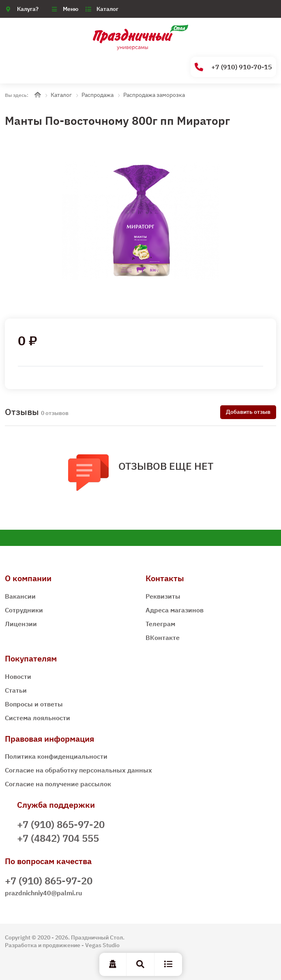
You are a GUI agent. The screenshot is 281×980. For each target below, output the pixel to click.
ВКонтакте (163, 638)
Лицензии (21, 624)
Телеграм (160, 624)
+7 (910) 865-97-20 (61, 824)
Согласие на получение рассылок (58, 784)
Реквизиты (163, 596)
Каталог (107, 9)
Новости (18, 676)
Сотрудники (24, 610)
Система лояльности (38, 718)
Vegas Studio (102, 945)
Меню (71, 9)
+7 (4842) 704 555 (58, 838)
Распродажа (98, 95)
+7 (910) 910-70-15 (233, 67)
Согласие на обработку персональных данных (78, 770)
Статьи (16, 690)
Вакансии (20, 596)
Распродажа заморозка (154, 95)
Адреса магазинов (175, 610)
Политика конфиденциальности (56, 756)
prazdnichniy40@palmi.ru (43, 893)
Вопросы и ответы (34, 704)
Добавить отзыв (248, 412)
